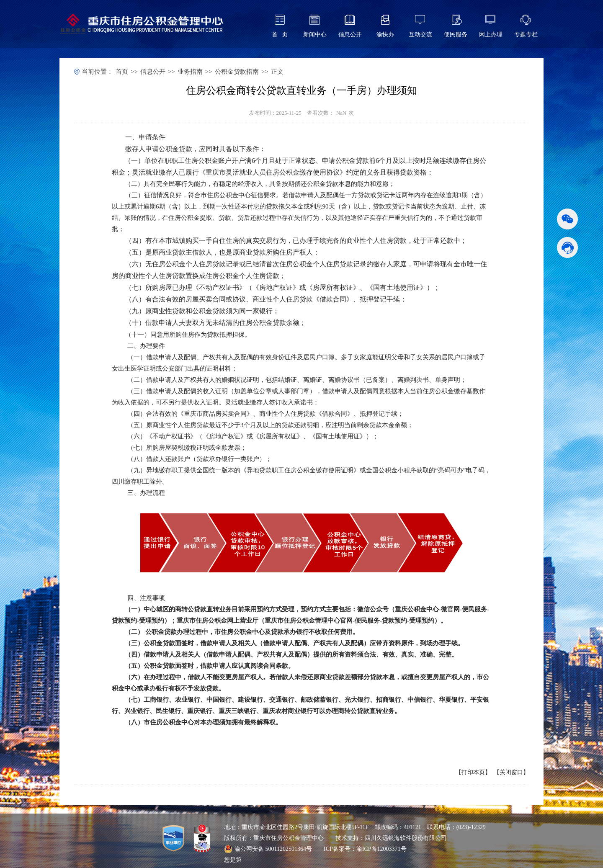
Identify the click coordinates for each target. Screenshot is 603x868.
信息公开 (350, 35)
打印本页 (473, 772)
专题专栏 (526, 35)
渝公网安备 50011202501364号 (268, 849)
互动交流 (420, 35)
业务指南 (190, 72)
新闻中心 (315, 35)
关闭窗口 (511, 772)
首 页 (280, 35)
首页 (122, 72)
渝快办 (385, 35)
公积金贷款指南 (237, 72)
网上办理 (491, 35)
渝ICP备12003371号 (381, 849)
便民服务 (456, 35)
